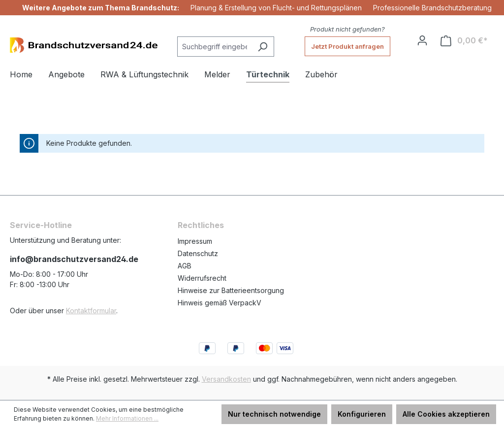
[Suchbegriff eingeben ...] (214, 47)
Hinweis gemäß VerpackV (220, 303)
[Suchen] (263, 47)
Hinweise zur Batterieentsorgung (231, 290)
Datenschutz (198, 253)
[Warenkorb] (464, 41)
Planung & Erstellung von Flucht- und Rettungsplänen (276, 8)
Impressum (195, 241)
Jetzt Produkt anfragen (347, 46)
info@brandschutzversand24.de (74, 259)
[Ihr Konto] (422, 40)
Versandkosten (226, 379)
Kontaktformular (91, 311)
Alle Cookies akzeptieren (446, 414)
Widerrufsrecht (202, 278)
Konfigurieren (362, 414)
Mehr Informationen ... (127, 418)
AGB (185, 266)
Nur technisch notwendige (274, 414)
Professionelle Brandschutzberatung (432, 8)
